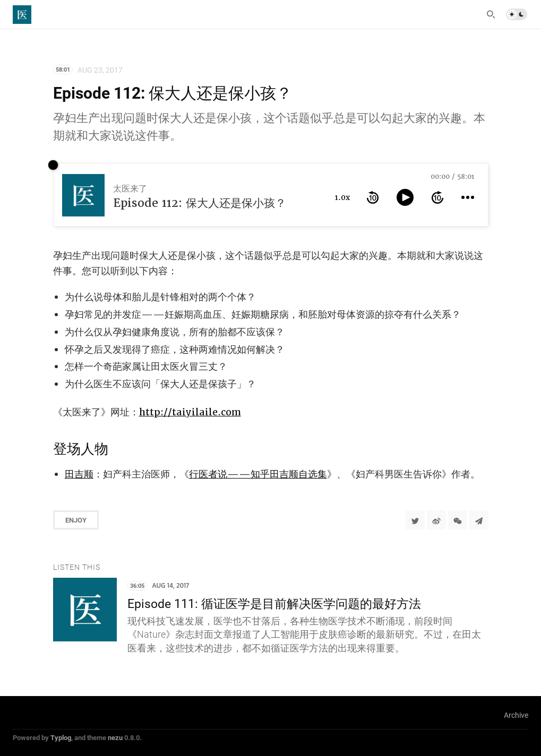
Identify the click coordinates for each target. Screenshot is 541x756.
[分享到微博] (436, 520)
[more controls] (468, 197)
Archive (516, 715)
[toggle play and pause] (405, 197)
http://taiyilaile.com (190, 412)
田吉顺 (79, 474)
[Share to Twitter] (415, 520)
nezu (115, 737)
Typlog (61, 737)
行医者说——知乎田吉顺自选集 (258, 474)
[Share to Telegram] (479, 520)
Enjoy (76, 520)
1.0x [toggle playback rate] (342, 197)
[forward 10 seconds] (437, 197)
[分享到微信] (458, 520)
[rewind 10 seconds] (373, 197)
